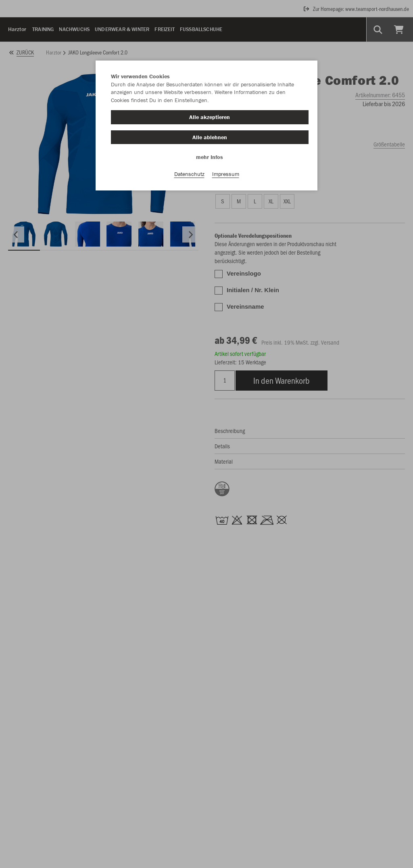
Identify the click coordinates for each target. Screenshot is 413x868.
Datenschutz (189, 174)
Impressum (226, 174)
